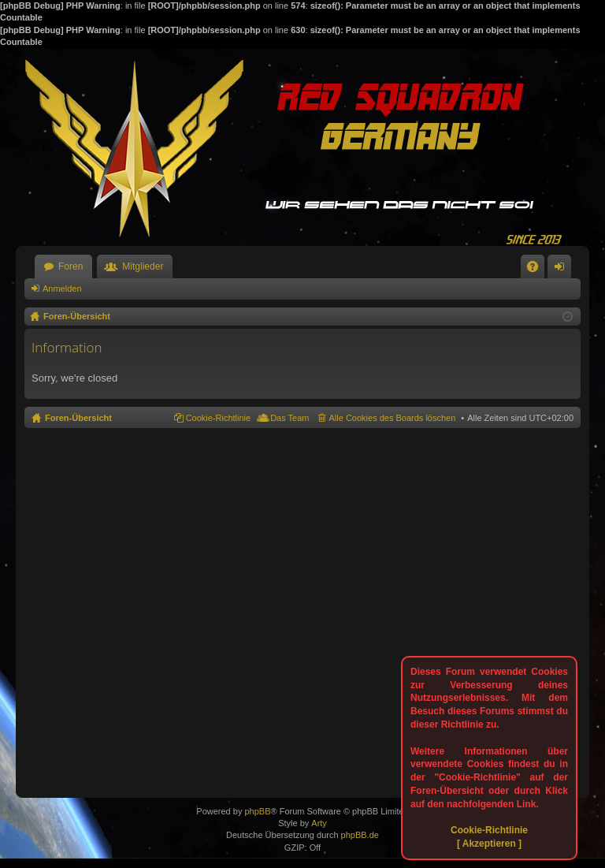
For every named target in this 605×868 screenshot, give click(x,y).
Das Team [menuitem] (290, 418)
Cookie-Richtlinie (489, 830)
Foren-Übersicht (78, 418)
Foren (71, 266)
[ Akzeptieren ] (489, 844)
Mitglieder (143, 266)
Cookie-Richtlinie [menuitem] (219, 418)
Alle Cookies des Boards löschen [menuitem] (393, 418)
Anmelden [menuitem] (563, 270)
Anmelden (62, 289)
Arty (319, 823)
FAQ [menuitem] (538, 270)
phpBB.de (360, 835)
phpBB (257, 811)
